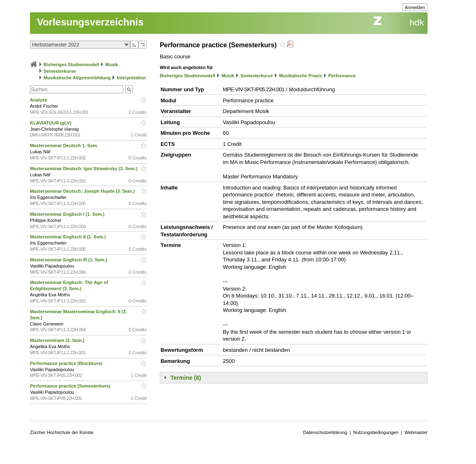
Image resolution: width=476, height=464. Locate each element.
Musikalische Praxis (300, 76)
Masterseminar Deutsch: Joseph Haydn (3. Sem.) (83, 191)
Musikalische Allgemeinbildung (77, 78)
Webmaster (416, 432)
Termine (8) (186, 378)
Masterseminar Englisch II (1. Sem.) (69, 237)
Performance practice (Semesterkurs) (71, 386)
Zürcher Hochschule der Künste (62, 432)
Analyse (39, 100)
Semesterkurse (60, 71)
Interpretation (132, 78)
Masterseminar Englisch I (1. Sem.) (68, 214)
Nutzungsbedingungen (376, 432)
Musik (112, 65)
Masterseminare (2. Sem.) (58, 340)
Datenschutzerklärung (325, 432)
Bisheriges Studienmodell (71, 65)
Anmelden (415, 7)
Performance (342, 76)
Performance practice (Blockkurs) (67, 363)
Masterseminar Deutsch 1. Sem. (65, 145)
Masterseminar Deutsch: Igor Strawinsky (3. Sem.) (84, 169)
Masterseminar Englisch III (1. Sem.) (69, 260)
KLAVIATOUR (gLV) (51, 123)
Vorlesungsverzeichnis (90, 22)
